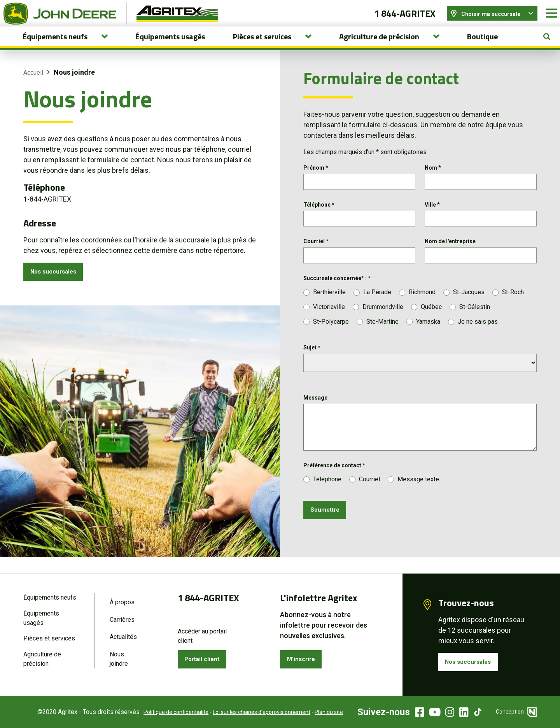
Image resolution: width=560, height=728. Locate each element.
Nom (433, 178)
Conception (516, 712)
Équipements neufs (50, 595)
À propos (122, 599)
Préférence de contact (334, 482)
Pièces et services (49, 638)
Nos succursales (58, 283)
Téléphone (319, 217)
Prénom (316, 178)
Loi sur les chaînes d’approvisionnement (250, 712)
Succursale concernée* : (337, 295)
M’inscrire (304, 658)
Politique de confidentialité (164, 712)
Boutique (482, 47)
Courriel (316, 256)
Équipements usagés (170, 47)
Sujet (312, 364)
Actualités (123, 636)
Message (315, 414)
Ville (432, 217)
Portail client (206, 658)
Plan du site (317, 712)
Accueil (33, 83)
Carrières (122, 618)
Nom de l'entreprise (450, 256)
